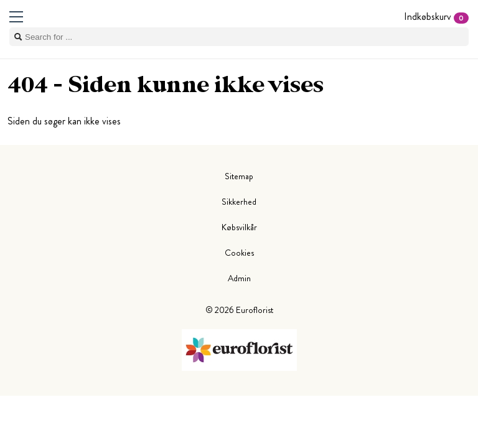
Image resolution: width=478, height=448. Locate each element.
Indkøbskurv (436, 16)
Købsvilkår (239, 227)
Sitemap (239, 176)
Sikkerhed (239, 202)
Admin (239, 278)
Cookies (239, 253)
